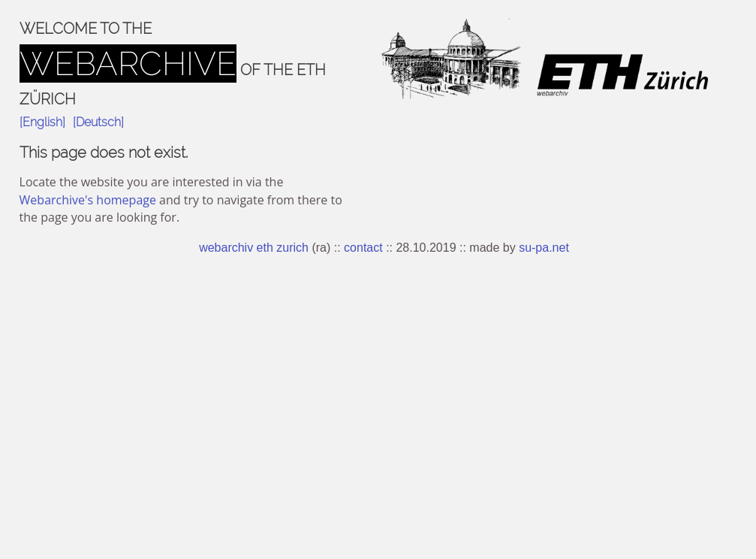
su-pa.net (544, 248)
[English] (42, 122)
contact (363, 248)
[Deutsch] (98, 122)
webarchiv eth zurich (254, 248)
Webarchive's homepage (88, 200)
